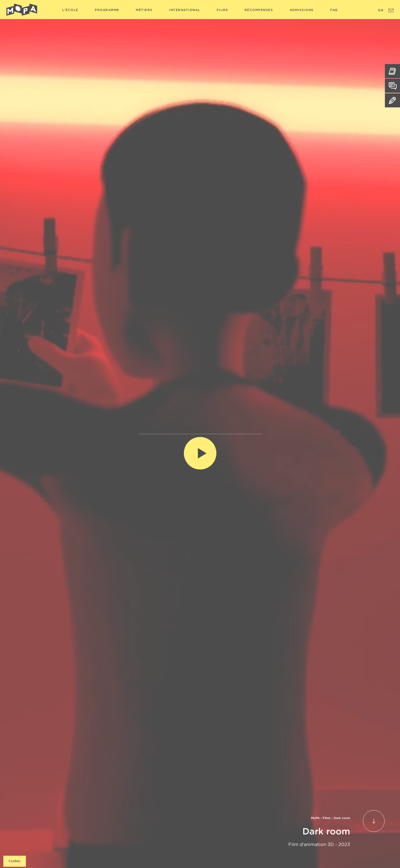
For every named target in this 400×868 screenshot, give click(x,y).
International (185, 10)
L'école (70, 10)
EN (381, 10)
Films (222, 10)
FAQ (334, 10)
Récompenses (259, 10)
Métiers (144, 10)
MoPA (315, 818)
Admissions (302, 10)
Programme (107, 10)
